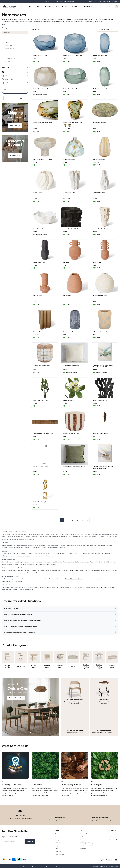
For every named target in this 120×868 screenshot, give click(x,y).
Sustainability (114, 840)
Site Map (56, 867)
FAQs (82, 837)
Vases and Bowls (10, 36)
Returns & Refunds (86, 846)
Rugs (57, 846)
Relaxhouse (104, 867)
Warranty (83, 849)
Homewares (7, 33)
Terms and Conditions (8, 867)
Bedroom (58, 843)
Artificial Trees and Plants (73, 579)
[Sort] (108, 29)
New (57, 834)
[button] (77, 2)
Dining (57, 837)
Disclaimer (49, 867)
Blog (111, 837)
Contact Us (15, 156)
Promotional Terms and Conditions (26, 867)
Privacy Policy (41, 867)
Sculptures (9, 45)
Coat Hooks (9, 52)
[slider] (3, 93)
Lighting (8, 61)
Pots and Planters (11, 55)
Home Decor (59, 855)
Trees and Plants (10, 58)
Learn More (15, 126)
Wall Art (8, 42)
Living (57, 840)
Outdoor (58, 852)
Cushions (8, 39)
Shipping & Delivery (86, 843)
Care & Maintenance (87, 840)
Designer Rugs (10, 49)
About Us (113, 834)
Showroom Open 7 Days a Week (60, 2)
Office (57, 849)
